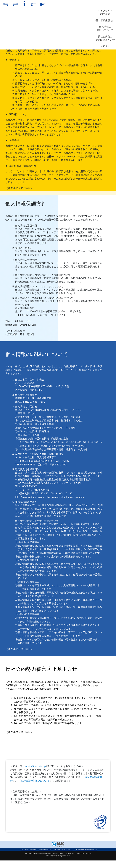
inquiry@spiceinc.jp (35, 766)
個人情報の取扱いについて (105, 28)
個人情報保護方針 (105, 20)
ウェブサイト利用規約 (105, 12)
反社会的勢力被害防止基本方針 (105, 38)
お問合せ (105, 46)
